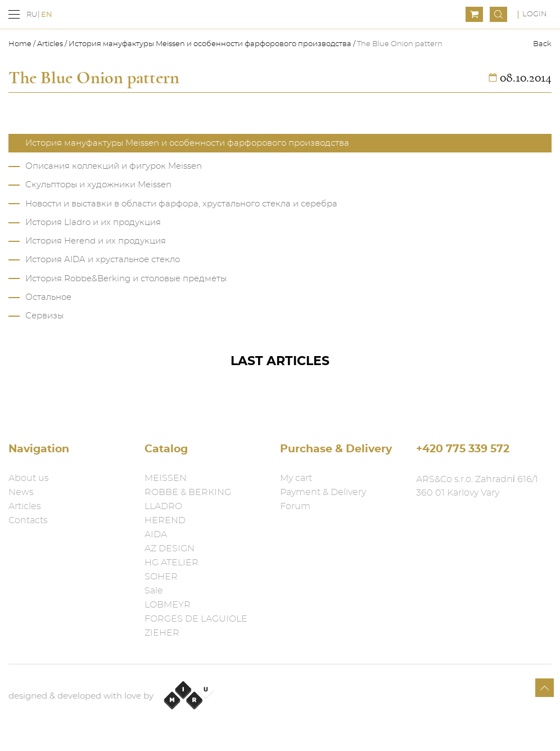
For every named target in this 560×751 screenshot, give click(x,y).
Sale (154, 591)
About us (29, 478)
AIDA (156, 534)
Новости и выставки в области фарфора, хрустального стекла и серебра (181, 204)
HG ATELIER (171, 563)
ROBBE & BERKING (188, 492)
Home (21, 44)
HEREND (165, 520)
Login (535, 14)
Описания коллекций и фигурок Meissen (114, 166)
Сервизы (44, 316)
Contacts (28, 520)
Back (542, 44)
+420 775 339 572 (463, 449)
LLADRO (163, 506)
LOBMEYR (168, 605)
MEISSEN (166, 478)
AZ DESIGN (170, 548)
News (21, 492)
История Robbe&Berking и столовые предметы (126, 279)
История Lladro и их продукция (93, 222)
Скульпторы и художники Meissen (98, 185)
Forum (295, 506)
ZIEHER (162, 633)
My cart (296, 478)
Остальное (48, 297)
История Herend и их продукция (96, 241)
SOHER (161, 577)
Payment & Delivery (323, 492)
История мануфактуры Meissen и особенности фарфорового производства (210, 44)
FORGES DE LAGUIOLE (196, 619)
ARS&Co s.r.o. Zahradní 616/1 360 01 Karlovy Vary (477, 486)
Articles (50, 44)
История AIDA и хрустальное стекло (103, 260)
